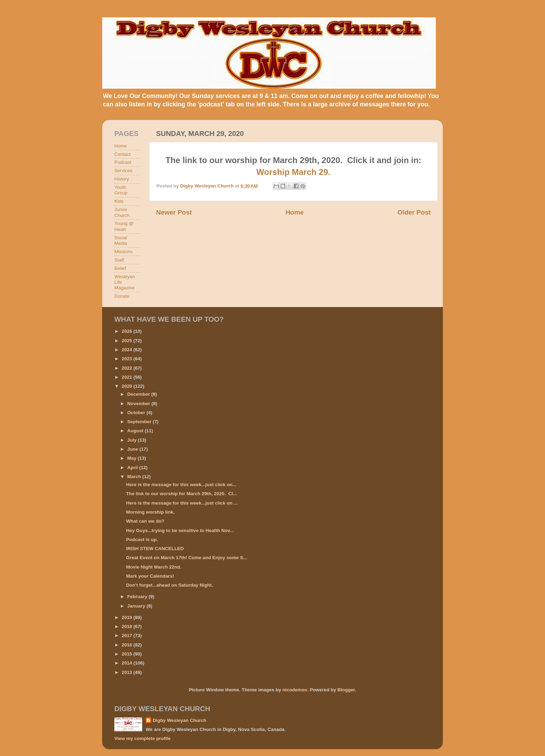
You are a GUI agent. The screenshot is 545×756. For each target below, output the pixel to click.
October (137, 413)
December (139, 394)
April (133, 468)
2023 (128, 359)
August (136, 431)
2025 (128, 341)
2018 (128, 626)
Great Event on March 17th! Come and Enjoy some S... (187, 558)
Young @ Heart (124, 226)
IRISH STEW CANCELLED (155, 549)
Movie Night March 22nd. (154, 567)
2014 (128, 663)
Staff (119, 260)
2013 (128, 672)
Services (123, 171)
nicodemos (295, 690)
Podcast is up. (142, 540)
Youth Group (121, 190)
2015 (128, 654)
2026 (128, 331)
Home (294, 212)
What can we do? (145, 521)
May (132, 458)
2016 (128, 645)
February (138, 597)
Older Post (414, 212)
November (139, 404)
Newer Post (174, 212)
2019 (128, 617)
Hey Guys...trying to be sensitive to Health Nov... (180, 530)
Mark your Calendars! (150, 576)
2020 (128, 386)
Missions (124, 252)
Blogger (346, 690)
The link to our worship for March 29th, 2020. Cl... (182, 494)
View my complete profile (143, 738)
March (135, 477)
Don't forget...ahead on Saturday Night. (170, 585)
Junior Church (122, 212)
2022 (128, 368)
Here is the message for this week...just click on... (181, 485)
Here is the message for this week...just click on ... (182, 503)
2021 (128, 377)
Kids (119, 201)
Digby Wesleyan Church (179, 720)
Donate (122, 296)
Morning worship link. (151, 512)
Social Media (121, 240)
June (133, 449)
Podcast (123, 162)
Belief (120, 268)
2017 (128, 636)
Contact (123, 154)
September (140, 422)
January (137, 606)
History (122, 179)
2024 (128, 350)
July (133, 440)
